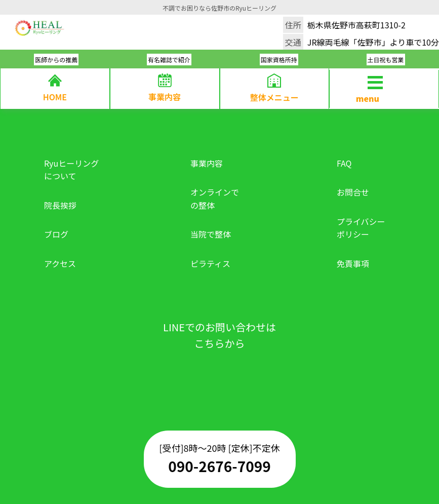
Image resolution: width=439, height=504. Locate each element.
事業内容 (207, 163)
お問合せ (353, 192)
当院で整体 (211, 234)
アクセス (60, 263)
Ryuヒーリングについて (71, 170)
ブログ (56, 234)
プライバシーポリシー (361, 228)
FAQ (344, 163)
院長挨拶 (60, 205)
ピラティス (210, 263)
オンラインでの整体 (215, 199)
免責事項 (353, 263)
